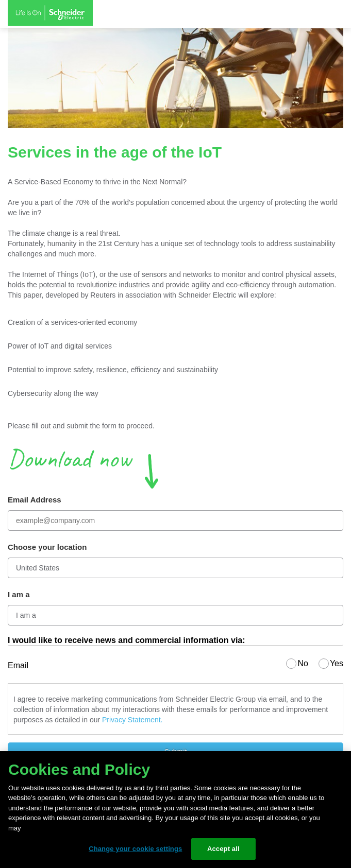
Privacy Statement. (132, 720)
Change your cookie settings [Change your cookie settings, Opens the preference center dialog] (135, 849)
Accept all (223, 849)
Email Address (35, 500)
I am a (19, 594)
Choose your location (47, 547)
